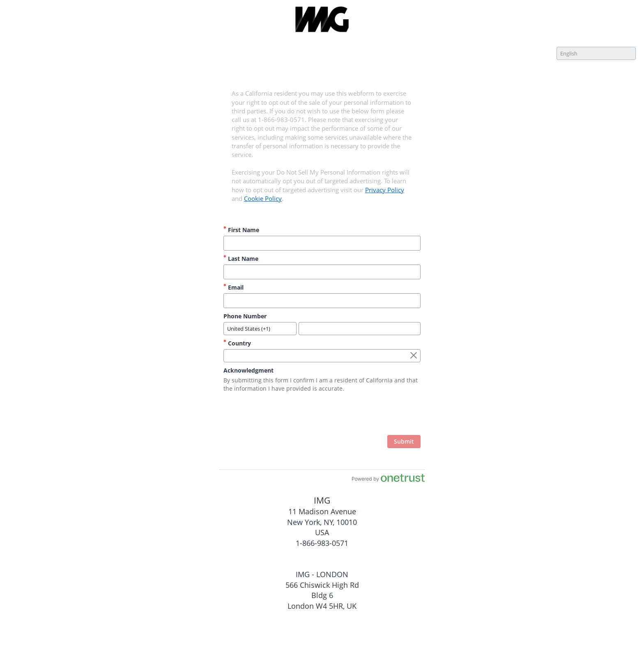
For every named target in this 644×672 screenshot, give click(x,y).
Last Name (241, 259)
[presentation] (358, 415)
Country (237, 343)
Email (233, 287)
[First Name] (322, 243)
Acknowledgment (248, 370)
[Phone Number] (360, 329)
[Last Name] (322, 272)
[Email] (322, 301)
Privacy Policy (385, 190)
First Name (241, 230)
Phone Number (245, 316)
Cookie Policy (263, 198)
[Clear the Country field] (414, 356)
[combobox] (596, 53)
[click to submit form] (404, 442)
